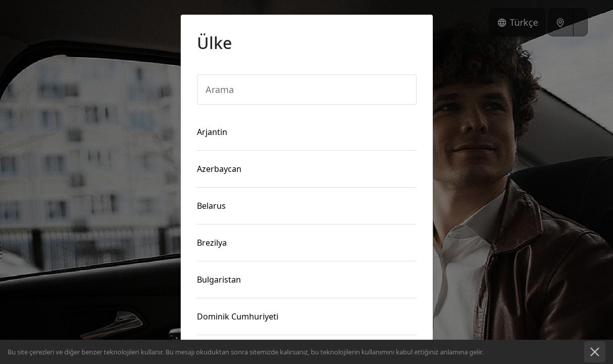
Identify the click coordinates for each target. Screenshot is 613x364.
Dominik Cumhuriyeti (238, 316)
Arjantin (212, 132)
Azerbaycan (219, 169)
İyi (595, 352)
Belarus (211, 206)
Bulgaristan (219, 280)
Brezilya (212, 243)
